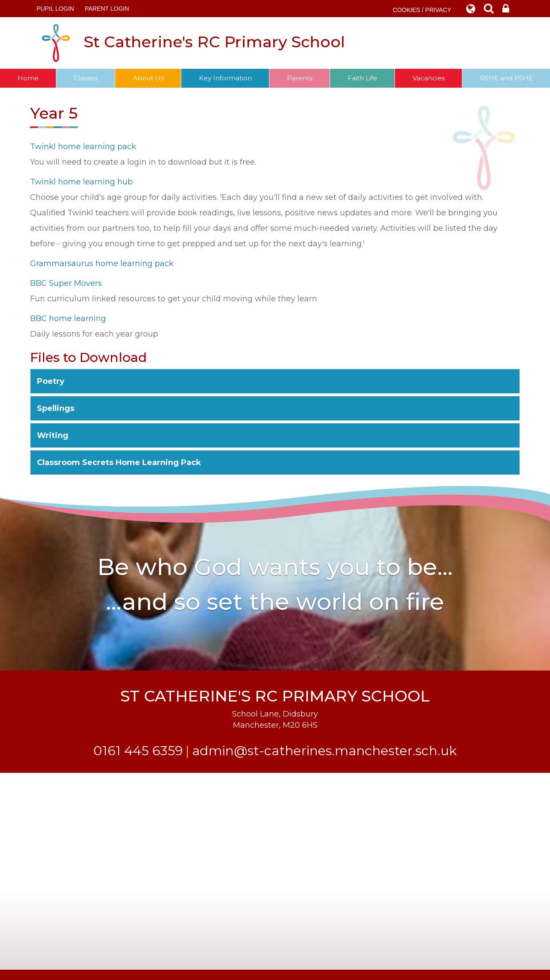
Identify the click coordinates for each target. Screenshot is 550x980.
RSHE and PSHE (506, 78)
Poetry (51, 381)
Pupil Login (55, 9)
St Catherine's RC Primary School (191, 43)
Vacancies (429, 78)
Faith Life (362, 78)
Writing (53, 435)
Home (28, 78)
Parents (300, 78)
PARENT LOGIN (107, 9)
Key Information (225, 78)
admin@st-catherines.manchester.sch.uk (324, 751)
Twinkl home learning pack (83, 147)
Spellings (56, 408)
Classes (86, 78)
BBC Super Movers (66, 283)
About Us (148, 78)
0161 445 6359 (138, 751)
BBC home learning (68, 318)
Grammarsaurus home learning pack (102, 263)
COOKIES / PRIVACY (422, 10)
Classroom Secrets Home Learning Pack (119, 462)
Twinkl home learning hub (81, 182)
